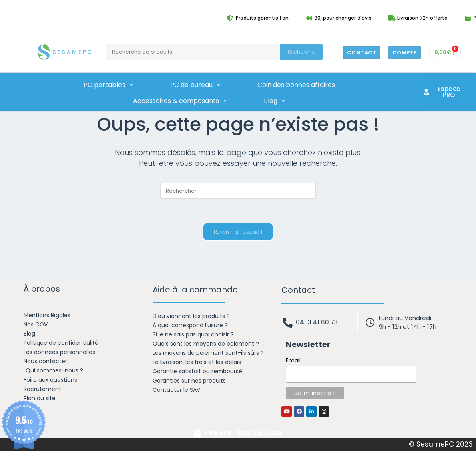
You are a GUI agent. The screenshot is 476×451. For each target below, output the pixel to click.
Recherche (301, 52)
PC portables (109, 85)
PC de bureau (196, 85)
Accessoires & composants (180, 101)
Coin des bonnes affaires (296, 85)
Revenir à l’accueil (238, 232)
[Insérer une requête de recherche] (238, 191)
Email (293, 360)
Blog (275, 101)
